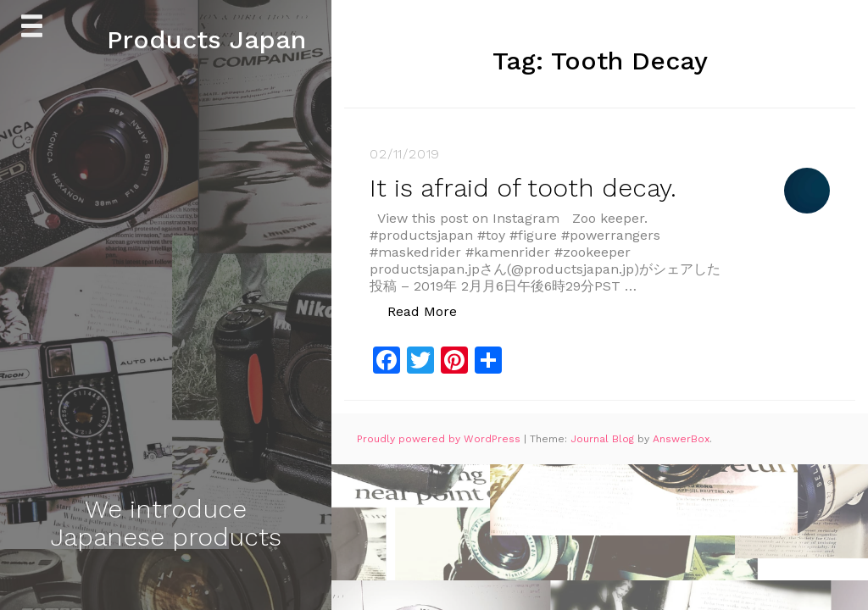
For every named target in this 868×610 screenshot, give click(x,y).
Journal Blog (604, 439)
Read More (431, 311)
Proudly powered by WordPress (440, 439)
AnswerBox (681, 439)
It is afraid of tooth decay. (523, 188)
